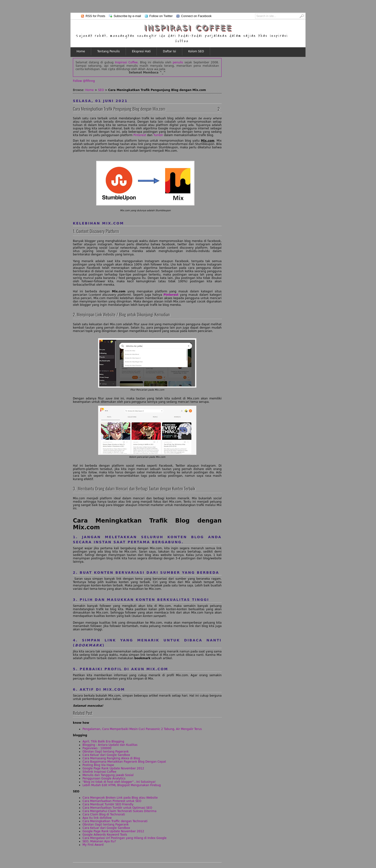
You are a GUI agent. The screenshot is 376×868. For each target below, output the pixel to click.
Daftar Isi (169, 51)
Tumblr (158, 135)
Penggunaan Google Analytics (104, 778)
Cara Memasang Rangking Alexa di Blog (111, 758)
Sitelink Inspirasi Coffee (99, 772)
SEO (101, 90)
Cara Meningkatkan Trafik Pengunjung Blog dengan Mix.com (119, 109)
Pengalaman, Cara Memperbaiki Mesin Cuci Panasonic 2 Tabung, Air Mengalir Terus (142, 729)
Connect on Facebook (196, 16)
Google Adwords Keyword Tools (105, 835)
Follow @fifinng (84, 81)
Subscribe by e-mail (127, 16)
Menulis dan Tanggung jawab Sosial (108, 775)
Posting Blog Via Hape (98, 765)
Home (81, 51)
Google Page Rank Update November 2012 (113, 768)
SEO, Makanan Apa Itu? (99, 841)
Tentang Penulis (108, 51)
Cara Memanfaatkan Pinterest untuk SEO (112, 801)
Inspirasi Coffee (188, 27)
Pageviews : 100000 (97, 748)
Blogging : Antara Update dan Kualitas (110, 745)
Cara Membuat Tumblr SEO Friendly (108, 804)
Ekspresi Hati (141, 51)
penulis (178, 62)
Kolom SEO (196, 51)
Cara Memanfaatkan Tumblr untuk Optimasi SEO (117, 808)
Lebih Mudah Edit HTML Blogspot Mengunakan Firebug (122, 785)
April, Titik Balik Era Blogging (103, 741)
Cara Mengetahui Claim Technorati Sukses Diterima (119, 811)
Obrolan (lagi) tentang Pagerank (106, 752)
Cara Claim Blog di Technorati (104, 814)
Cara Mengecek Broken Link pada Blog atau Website (120, 798)
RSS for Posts (95, 16)
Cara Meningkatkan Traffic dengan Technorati (115, 821)
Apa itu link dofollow (97, 818)
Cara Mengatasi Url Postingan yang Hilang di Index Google (124, 838)
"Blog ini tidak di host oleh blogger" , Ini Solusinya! (119, 782)
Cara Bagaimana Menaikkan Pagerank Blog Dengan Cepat (124, 762)
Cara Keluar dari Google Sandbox (106, 755)
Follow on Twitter (161, 16)
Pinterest (140, 135)
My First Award (93, 845)
